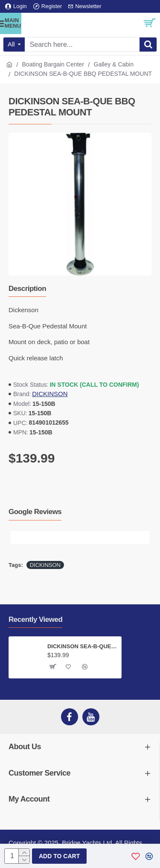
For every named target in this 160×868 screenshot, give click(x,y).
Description (27, 289)
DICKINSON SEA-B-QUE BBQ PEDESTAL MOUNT (83, 646)
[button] (17, 537)
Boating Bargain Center (53, 64)
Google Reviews (35, 512)
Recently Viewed (35, 619)
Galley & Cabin (114, 64)
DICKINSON (50, 394)
